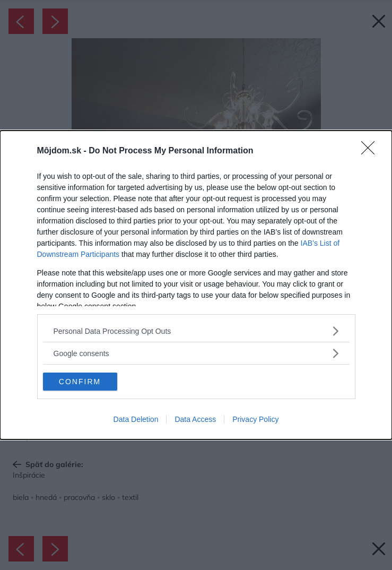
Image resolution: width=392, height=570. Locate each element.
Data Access (195, 419)
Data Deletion (136, 419)
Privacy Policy (255, 419)
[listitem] (196, 331)
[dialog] (196, 285)
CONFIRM (80, 382)
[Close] (371, 151)
